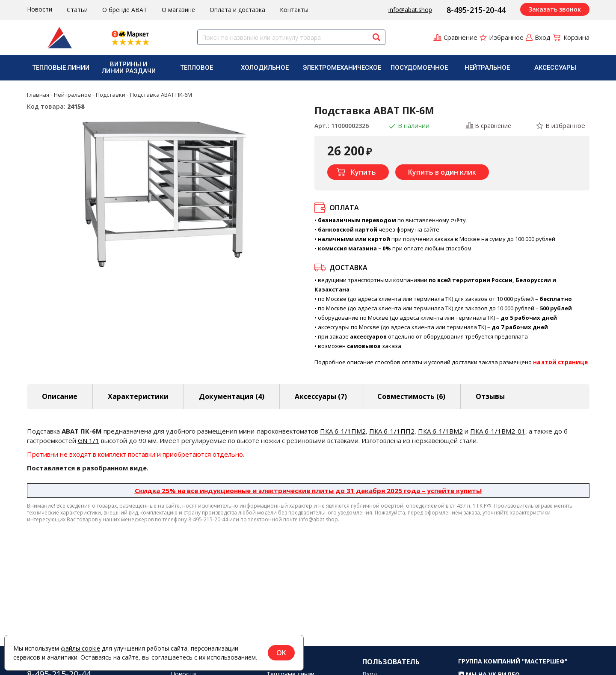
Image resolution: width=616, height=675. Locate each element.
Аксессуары (555, 68)
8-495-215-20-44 (476, 10)
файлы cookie (80, 648)
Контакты (294, 10)
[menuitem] (61, 68)
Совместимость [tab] (411, 396)
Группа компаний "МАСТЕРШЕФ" (513, 670)
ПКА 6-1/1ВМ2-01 (498, 431)
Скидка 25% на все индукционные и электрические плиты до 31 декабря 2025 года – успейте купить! (308, 491)
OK (281, 653)
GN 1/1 (89, 440)
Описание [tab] (60, 396)
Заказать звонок (555, 9)
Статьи (77, 10)
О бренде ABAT (125, 10)
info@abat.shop (410, 10)
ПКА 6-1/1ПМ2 (343, 431)
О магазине (178, 10)
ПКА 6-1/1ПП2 (392, 431)
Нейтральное (487, 68)
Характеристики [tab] (138, 396)
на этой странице (560, 362)
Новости (40, 9)
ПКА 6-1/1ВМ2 (440, 431)
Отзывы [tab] (490, 396)
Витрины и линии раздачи (129, 68)
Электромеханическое (342, 68)
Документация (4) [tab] (232, 396)
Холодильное (265, 68)
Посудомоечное (419, 68)
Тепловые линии (61, 68)
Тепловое (197, 68)
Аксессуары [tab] (321, 396)
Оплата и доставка (237, 10)
